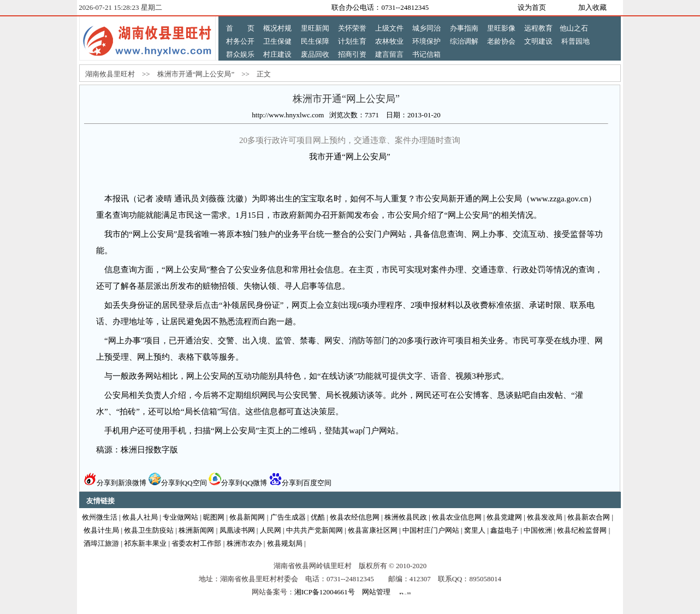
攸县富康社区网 (373, 530)
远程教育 (538, 28)
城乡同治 (426, 28)
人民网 (271, 530)
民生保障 (315, 41)
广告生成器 (288, 517)
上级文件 (389, 28)
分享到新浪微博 (115, 483)
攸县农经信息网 (355, 517)
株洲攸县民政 (406, 517)
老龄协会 (501, 41)
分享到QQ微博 (238, 483)
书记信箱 (426, 54)
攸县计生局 (101, 530)
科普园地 (576, 41)
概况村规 (277, 28)
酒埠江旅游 (101, 543)
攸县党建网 (504, 517)
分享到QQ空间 (178, 483)
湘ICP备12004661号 (325, 592)
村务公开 (240, 41)
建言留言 (389, 54)
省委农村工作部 (196, 543)
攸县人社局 (140, 517)
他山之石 (574, 28)
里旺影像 (501, 28)
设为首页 (532, 7)
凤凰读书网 (237, 530)
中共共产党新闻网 (315, 530)
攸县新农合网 (589, 517)
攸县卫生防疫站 (149, 530)
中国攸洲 (538, 530)
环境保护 (426, 41)
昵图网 (214, 517)
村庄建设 (277, 54)
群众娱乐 (240, 54)
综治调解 (464, 41)
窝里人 (475, 530)
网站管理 (376, 592)
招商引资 (352, 54)
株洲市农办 (244, 543)
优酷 (318, 517)
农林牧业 (389, 41)
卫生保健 (277, 41)
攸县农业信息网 (457, 517)
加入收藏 (592, 7)
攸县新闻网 (247, 517)
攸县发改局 (545, 517)
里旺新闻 (315, 28)
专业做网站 (180, 517)
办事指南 (464, 28)
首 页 (240, 28)
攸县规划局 (285, 543)
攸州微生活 (100, 517)
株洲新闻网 (196, 530)
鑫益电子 (505, 530)
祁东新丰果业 (145, 543)
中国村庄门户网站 (431, 530)
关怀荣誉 (352, 28)
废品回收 (315, 54)
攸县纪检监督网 (582, 530)
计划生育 (352, 41)
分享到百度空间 (300, 483)
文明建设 (538, 41)
